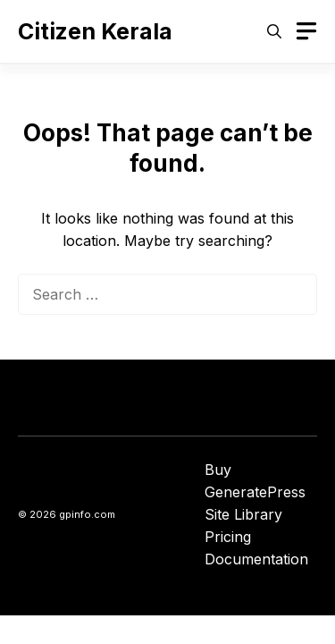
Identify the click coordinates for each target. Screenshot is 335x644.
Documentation (256, 559)
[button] (274, 31)
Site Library (243, 514)
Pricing (228, 537)
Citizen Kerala (95, 31)
